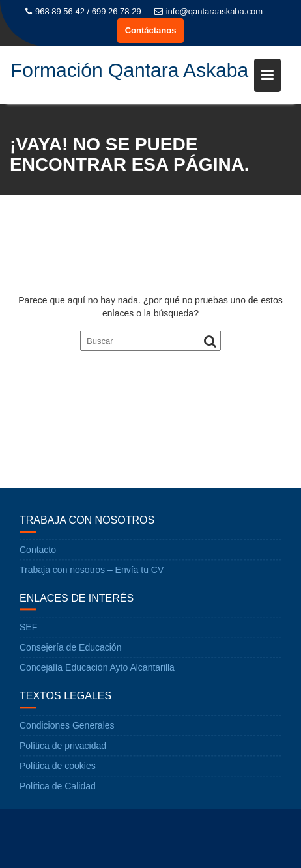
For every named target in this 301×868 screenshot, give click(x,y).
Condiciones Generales (67, 726)
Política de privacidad (63, 746)
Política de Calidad (58, 787)
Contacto (38, 550)
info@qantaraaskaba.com (208, 11)
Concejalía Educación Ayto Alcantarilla (97, 668)
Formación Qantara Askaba (129, 70)
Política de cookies (58, 766)
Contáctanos (151, 30)
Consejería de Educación (70, 648)
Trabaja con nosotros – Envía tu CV (92, 570)
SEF (28, 628)
